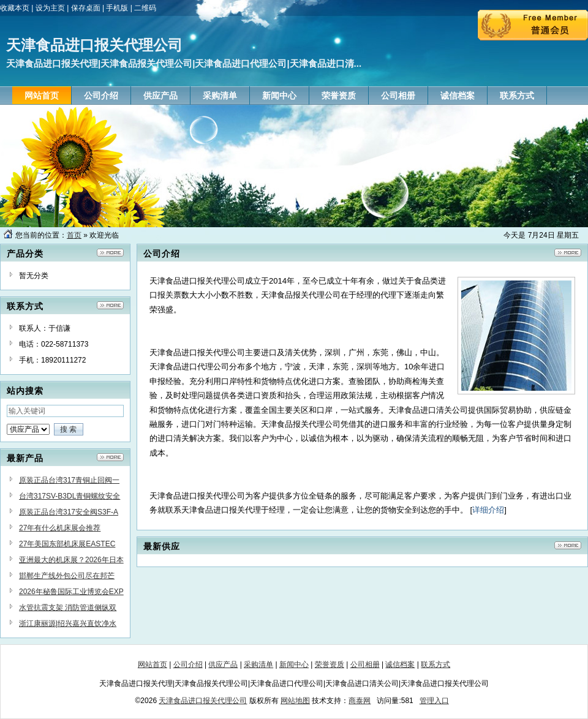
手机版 (117, 8)
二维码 (145, 8)
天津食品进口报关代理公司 (203, 701)
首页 (74, 235)
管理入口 (434, 701)
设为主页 (50, 8)
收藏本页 (15, 8)
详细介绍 (488, 510)
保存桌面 (86, 8)
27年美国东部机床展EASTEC (67, 544)
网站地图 (295, 701)
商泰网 (360, 701)
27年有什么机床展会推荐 (60, 528)
